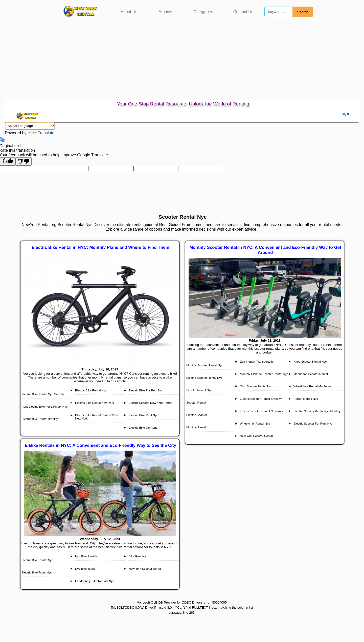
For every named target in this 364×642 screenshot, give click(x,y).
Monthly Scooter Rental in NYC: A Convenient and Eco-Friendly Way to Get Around (265, 250)
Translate (41, 133)
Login (345, 114)
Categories (203, 12)
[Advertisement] (182, 62)
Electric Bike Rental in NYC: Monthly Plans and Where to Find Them (100, 247)
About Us (129, 12)
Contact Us (243, 12)
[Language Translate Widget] (30, 126)
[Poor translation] (24, 161)
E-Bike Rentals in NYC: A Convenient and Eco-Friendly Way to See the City (100, 445)
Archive (165, 12)
